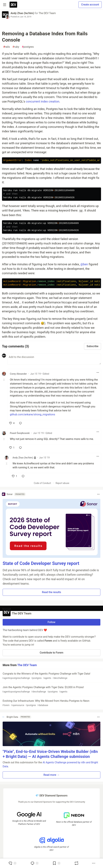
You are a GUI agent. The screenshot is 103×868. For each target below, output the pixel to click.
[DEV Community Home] (13, 5)
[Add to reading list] (56, 863)
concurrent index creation (42, 101)
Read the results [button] (52, 592)
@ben (84, 264)
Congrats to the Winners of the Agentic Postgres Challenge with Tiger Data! (51, 676)
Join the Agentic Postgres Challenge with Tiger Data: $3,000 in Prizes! (51, 690)
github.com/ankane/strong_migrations (32, 414)
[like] (12, 423)
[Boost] (76, 863)
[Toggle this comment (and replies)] (4, 380)
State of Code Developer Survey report (41, 563)
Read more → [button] (51, 775)
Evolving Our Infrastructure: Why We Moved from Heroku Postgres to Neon (51, 703)
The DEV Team (47, 13)
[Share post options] (94, 863)
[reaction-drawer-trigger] (12, 863)
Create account (90, 5)
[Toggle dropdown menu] (98, 372)
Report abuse (62, 483)
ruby (16, 47)
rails (7, 47)
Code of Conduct (42, 483)
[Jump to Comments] (34, 863)
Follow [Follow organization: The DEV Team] (51, 622)
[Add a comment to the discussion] (54, 359)
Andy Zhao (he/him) (22, 13)
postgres (28, 47)
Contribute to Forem (51, 653)
